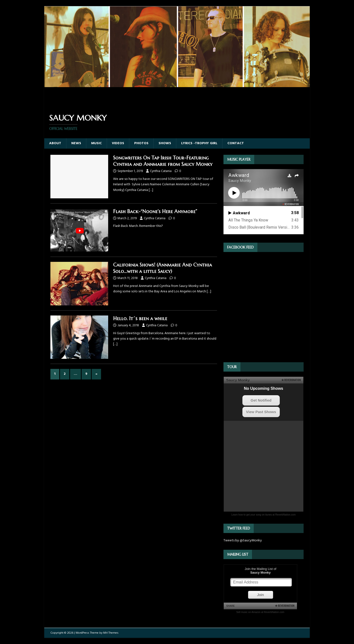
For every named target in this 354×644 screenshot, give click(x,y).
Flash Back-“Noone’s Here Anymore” (155, 212)
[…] (151, 190)
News (76, 143)
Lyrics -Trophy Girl (199, 143)
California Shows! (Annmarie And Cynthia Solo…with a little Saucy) (162, 268)
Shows (165, 143)
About (55, 143)
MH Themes (111, 633)
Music (96, 143)
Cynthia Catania (161, 171)
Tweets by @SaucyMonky (243, 541)
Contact (236, 143)
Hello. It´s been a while (140, 319)
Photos (141, 143)
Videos (118, 143)
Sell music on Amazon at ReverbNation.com (260, 612)
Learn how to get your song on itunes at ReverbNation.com (263, 515)
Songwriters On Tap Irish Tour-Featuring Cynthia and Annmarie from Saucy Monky (163, 161)
